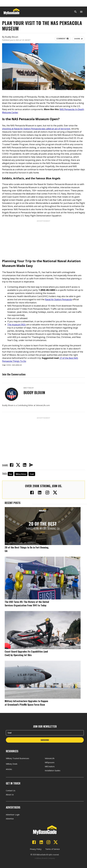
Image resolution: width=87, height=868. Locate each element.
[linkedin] (25, 465)
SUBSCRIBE (45, 740)
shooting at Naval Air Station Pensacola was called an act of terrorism (36, 129)
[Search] (76, 12)
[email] (31, 465)
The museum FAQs (17, 325)
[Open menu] (81, 12)
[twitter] (18, 465)
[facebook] (11, 465)
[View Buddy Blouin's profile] (11, 394)
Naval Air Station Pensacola (58, 299)
